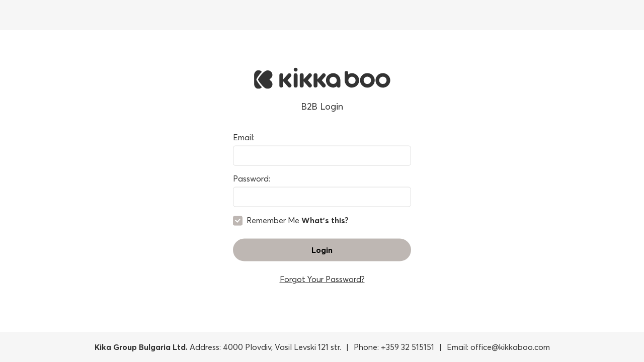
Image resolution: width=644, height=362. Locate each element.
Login (322, 249)
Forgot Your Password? (322, 279)
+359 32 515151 (408, 347)
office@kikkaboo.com (510, 347)
